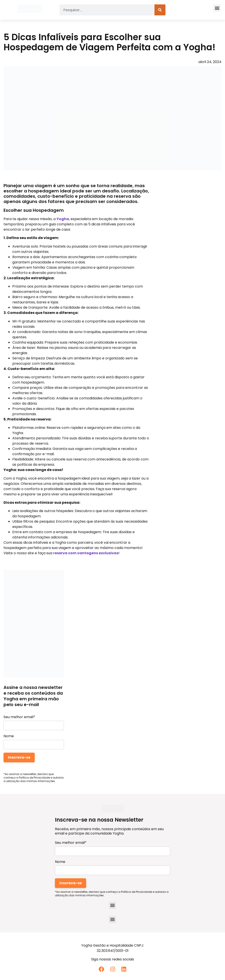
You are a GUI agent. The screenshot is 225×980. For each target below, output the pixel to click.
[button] (217, 8)
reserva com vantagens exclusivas (86, 553)
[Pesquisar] (160, 10)
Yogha (63, 219)
